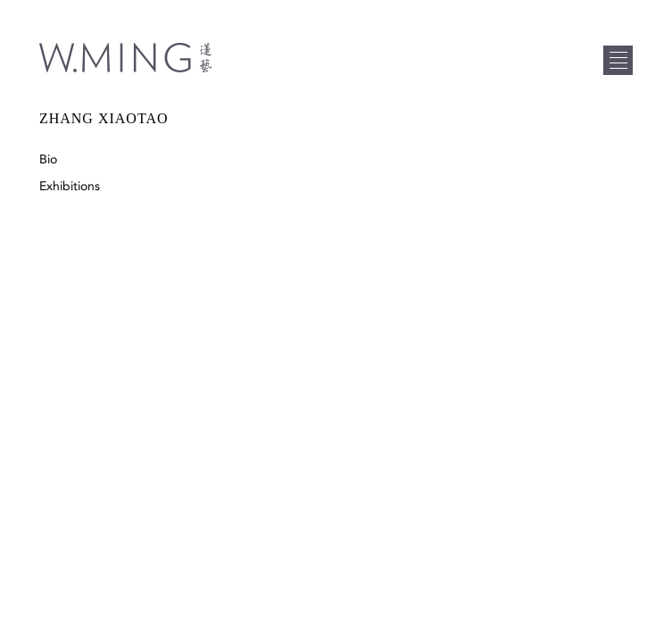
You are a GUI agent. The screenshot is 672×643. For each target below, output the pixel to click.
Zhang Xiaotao (104, 118)
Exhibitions (70, 186)
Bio (48, 159)
